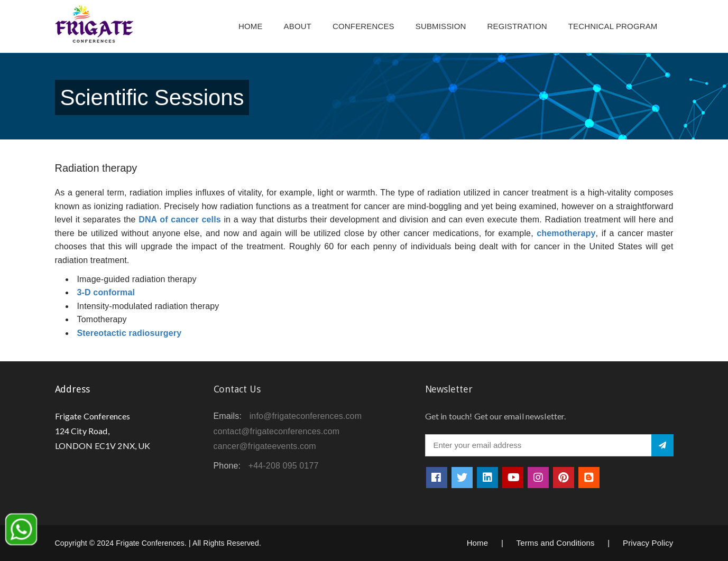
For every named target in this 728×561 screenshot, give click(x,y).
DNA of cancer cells (180, 219)
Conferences (363, 26)
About (298, 26)
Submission (441, 26)
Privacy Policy (648, 543)
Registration (517, 26)
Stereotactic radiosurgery (130, 333)
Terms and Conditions (556, 543)
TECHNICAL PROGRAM (616, 26)
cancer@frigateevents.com (265, 446)
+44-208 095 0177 (284, 466)
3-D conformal (106, 292)
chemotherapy (566, 233)
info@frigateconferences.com (306, 416)
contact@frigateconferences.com (277, 431)
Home (251, 26)
